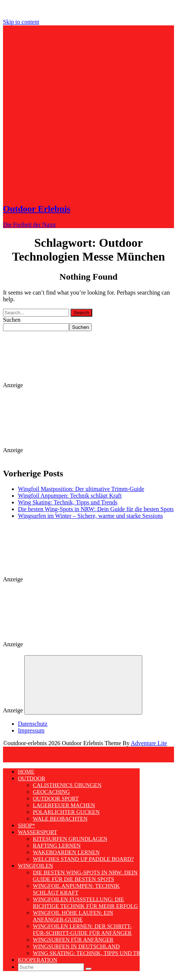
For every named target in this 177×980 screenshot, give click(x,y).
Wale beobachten (60, 819)
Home (26, 772)
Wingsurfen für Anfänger (73, 940)
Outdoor (32, 778)
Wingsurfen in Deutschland (76, 946)
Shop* (27, 825)
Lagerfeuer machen (64, 805)
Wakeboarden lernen (66, 852)
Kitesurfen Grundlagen (70, 839)
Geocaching (51, 792)
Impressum (31, 730)
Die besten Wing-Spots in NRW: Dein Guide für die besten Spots (96, 509)
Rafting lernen (57, 846)
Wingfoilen (35, 866)
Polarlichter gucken (66, 812)
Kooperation (38, 960)
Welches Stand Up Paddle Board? (83, 859)
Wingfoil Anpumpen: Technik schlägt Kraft (70, 496)
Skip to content (21, 22)
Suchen (12, 320)
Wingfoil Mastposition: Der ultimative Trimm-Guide (81, 489)
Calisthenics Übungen (67, 785)
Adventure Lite (149, 743)
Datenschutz (33, 724)
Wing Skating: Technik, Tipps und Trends (68, 502)
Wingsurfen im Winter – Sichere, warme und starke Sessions (90, 516)
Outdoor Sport (56, 799)
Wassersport (38, 832)
